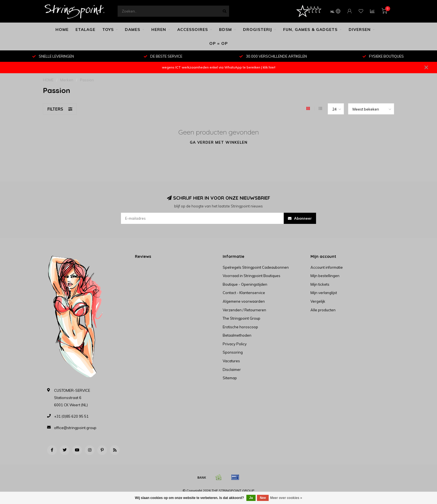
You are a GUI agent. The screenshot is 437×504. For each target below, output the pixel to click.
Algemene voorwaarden (244, 301)
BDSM (225, 30)
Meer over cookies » (286, 498)
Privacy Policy (235, 344)
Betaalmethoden (237, 335)
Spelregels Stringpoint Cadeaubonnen (256, 267)
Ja (251, 498)
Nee (263, 498)
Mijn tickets (320, 284)
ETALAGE (85, 30)
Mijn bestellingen (325, 276)
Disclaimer (232, 370)
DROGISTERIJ (258, 30)
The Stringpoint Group (241, 318)
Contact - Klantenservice (244, 293)
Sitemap (230, 378)
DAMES (133, 30)
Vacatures (231, 361)
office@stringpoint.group (75, 428)
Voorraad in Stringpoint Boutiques (252, 276)
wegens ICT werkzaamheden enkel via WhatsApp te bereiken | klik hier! (219, 67)
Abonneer (300, 218)
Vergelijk (318, 301)
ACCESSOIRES (193, 30)
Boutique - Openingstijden (245, 284)
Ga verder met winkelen (219, 142)
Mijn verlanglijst (324, 293)
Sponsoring (233, 352)
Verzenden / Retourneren (244, 310)
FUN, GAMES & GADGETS (310, 30)
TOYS (108, 30)
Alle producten (323, 310)
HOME (62, 30)
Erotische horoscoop (240, 327)
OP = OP (219, 43)
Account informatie (327, 267)
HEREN (159, 30)
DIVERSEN (360, 30)
